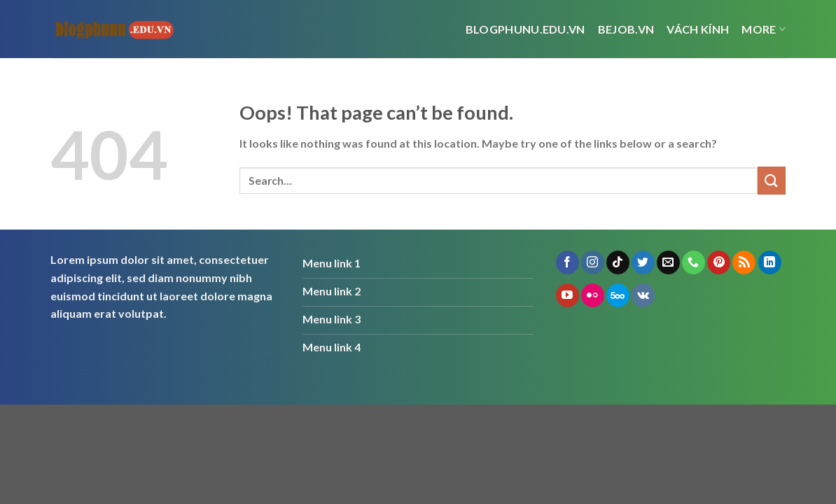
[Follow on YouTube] (567, 295)
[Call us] (694, 262)
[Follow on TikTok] (618, 262)
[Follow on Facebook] (567, 262)
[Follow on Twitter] (643, 262)
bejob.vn (626, 29)
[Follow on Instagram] (593, 262)
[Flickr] (593, 295)
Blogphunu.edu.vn (525, 29)
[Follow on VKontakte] (643, 295)
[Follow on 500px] (618, 295)
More (764, 29)
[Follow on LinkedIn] (770, 262)
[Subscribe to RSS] (744, 262)
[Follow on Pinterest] (719, 262)
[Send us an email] (668, 262)
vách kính (698, 29)
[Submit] (772, 180)
